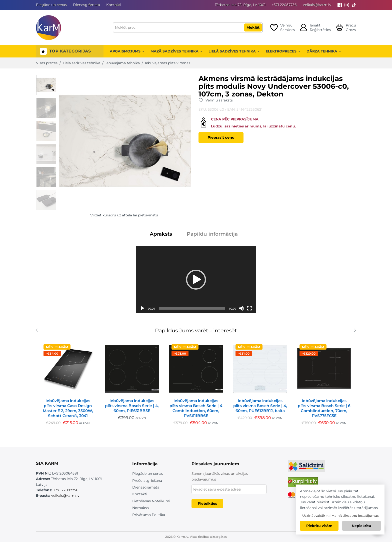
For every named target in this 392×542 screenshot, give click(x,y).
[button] (196, 280)
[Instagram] (347, 5)
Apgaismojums (127, 51)
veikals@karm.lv (317, 5)
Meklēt (253, 27)
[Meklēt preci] (188, 27)
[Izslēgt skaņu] (241, 308)
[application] (196, 280)
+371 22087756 (284, 5)
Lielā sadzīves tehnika (234, 51)
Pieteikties (207, 504)
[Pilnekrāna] (249, 308)
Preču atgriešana (147, 481)
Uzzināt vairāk (314, 516)
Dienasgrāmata (86, 5)
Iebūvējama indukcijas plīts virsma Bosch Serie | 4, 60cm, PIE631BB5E (132, 406)
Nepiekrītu (361, 526)
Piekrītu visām (319, 526)
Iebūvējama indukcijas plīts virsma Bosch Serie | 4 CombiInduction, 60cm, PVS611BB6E (196, 408)
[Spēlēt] (142, 308)
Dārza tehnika (324, 51)
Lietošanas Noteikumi (151, 501)
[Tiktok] (354, 5)
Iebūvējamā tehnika (123, 63)
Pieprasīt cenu (221, 137)
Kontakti (114, 5)
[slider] (192, 308)
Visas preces (47, 63)
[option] (46, 85)
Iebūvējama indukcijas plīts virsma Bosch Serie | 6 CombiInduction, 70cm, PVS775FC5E (324, 408)
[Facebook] (340, 5)
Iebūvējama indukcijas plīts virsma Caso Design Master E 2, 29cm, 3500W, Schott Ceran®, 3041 (68, 408)
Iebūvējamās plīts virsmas (168, 63)
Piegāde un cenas (51, 5)
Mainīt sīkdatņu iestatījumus (355, 516)
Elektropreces (283, 51)
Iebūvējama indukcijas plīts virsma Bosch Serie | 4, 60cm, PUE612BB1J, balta (260, 406)
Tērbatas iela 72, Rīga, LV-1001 (240, 5)
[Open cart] (346, 27)
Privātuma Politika (149, 515)
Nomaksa (140, 508)
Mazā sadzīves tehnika (176, 51)
